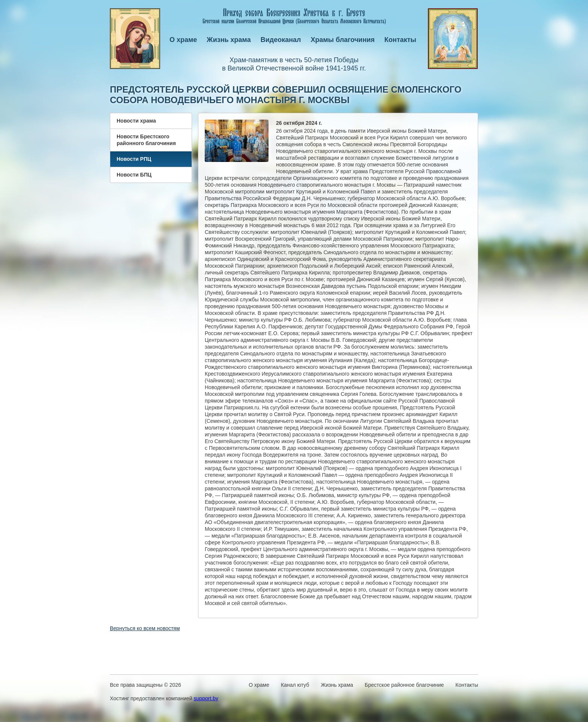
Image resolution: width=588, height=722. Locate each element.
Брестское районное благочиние (404, 685)
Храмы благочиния (343, 40)
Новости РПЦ (134, 159)
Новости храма (136, 121)
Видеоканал (281, 40)
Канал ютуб (295, 685)
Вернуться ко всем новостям (145, 628)
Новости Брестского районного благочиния (146, 140)
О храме (183, 40)
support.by (206, 698)
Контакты (400, 40)
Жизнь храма (229, 40)
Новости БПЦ (134, 175)
